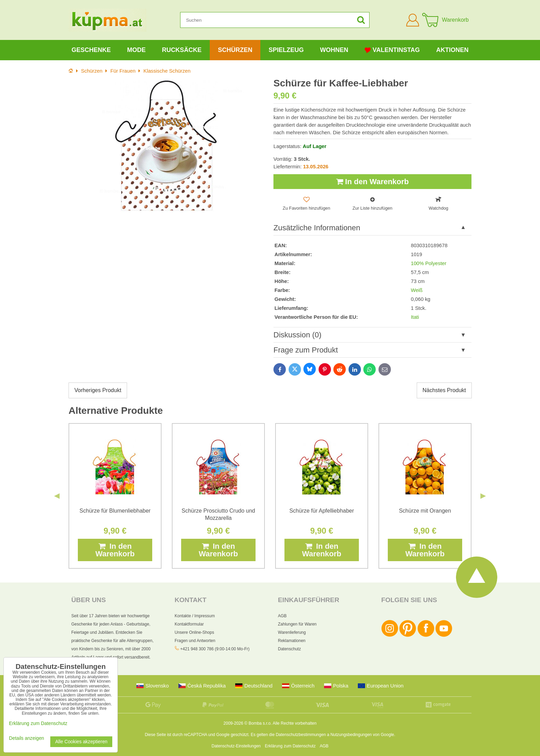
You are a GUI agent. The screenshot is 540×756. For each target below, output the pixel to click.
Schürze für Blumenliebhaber (115, 511)
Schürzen (235, 50)
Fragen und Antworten (195, 641)
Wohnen (334, 50)
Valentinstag (392, 50)
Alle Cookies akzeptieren (81, 742)
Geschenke (91, 50)
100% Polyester (429, 263)
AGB (282, 616)
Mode (136, 50)
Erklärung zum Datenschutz (290, 746)
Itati (415, 317)
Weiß (417, 290)
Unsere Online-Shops (194, 632)
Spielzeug (286, 50)
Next (483, 496)
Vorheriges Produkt (98, 390)
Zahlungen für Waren (297, 624)
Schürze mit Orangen (425, 511)
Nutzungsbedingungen (351, 735)
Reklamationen (292, 641)
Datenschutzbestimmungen (301, 735)
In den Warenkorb (372, 182)
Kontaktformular (189, 624)
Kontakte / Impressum (195, 616)
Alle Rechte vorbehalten (295, 723)
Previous (57, 496)
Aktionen (452, 50)
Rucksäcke (182, 50)
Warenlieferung (292, 632)
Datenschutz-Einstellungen (236, 746)
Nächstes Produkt (444, 390)
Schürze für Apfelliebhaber (322, 511)
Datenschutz (289, 649)
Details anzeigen (27, 738)
